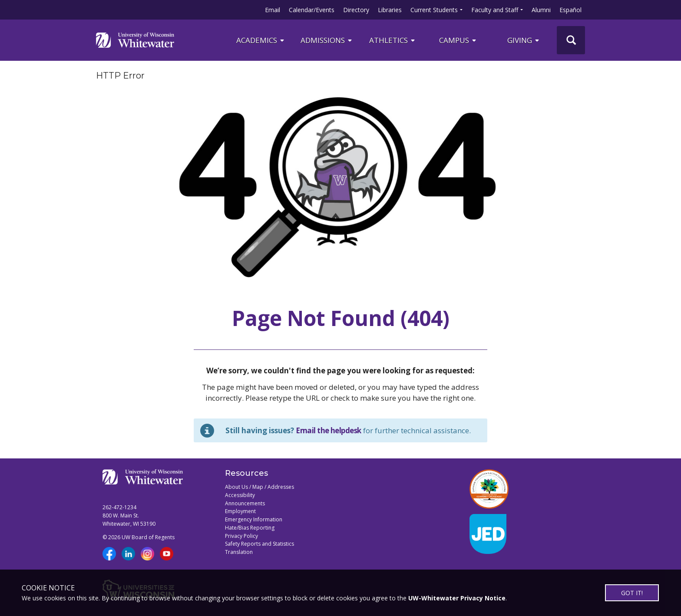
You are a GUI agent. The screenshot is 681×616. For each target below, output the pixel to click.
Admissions (327, 40)
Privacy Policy (241, 536)
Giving (524, 40)
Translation (239, 552)
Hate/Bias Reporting (250, 528)
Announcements (245, 503)
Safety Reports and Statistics (260, 544)
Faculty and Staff (495, 10)
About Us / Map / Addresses (260, 487)
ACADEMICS (261, 40)
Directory (356, 10)
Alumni (541, 10)
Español (570, 10)
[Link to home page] (135, 40)
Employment (240, 511)
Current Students (434, 10)
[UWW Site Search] (571, 40)
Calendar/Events (312, 10)
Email (273, 10)
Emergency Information (254, 519)
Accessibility (240, 495)
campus (458, 40)
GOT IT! (632, 593)
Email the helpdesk (329, 430)
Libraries (390, 10)
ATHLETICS (393, 40)
